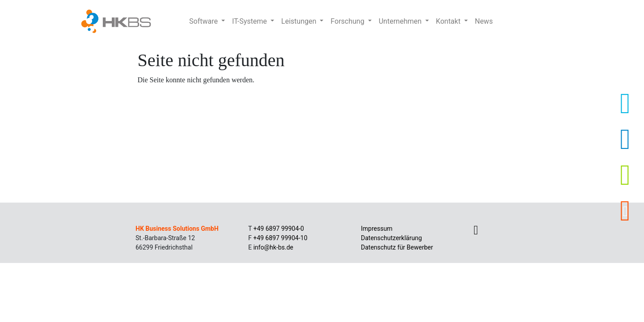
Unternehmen (401, 21)
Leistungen (300, 21)
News (484, 21)
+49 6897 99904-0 (279, 229)
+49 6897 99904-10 (280, 238)
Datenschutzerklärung (391, 238)
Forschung (348, 21)
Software (204, 21)
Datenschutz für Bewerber (397, 247)
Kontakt (449, 21)
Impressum (377, 229)
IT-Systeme (250, 21)
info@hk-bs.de (273, 247)
